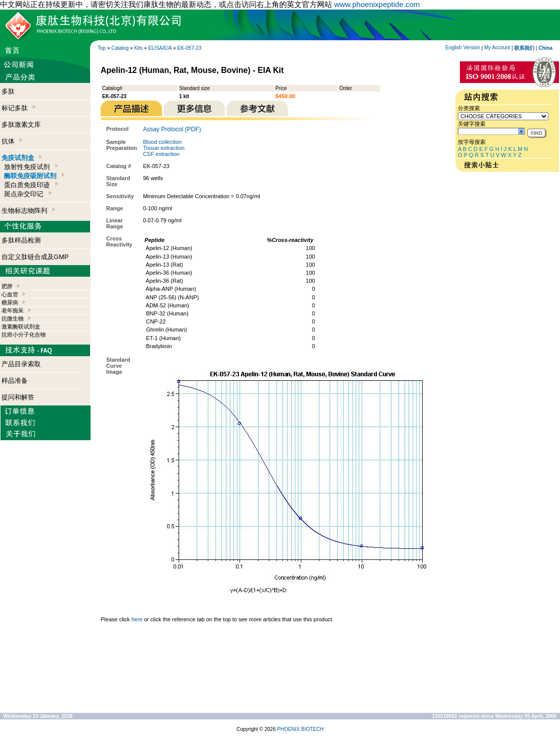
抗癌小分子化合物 (24, 335)
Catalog (120, 48)
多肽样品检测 (21, 240)
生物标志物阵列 (28, 211)
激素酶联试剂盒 (21, 326)
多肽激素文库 (21, 125)
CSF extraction (161, 154)
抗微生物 (13, 318)
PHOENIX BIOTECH (300, 729)
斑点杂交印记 (28, 194)
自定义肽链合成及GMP (35, 257)
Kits (139, 48)
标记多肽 (19, 108)
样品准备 (15, 381)
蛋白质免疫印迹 (31, 185)
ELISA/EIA (160, 48)
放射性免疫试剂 (31, 167)
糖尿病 (10, 302)
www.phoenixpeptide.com (377, 4)
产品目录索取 (21, 364)
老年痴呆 (13, 310)
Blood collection (162, 142)
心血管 (10, 294)
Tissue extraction (164, 148)
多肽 (8, 91)
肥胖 (7, 286)
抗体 (12, 141)
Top (102, 48)
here (137, 619)
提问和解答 (18, 397)
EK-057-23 (189, 48)
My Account (497, 48)
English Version (463, 48)
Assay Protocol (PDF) (172, 129)
